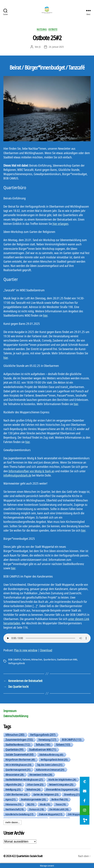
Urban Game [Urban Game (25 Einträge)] (35, 784)
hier (45, 315)
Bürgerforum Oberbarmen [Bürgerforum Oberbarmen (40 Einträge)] (20, 760)
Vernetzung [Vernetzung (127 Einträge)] (47, 740)
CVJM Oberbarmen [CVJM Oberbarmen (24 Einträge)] (16, 794)
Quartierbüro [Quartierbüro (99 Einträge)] (14, 750)
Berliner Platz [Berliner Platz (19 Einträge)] (60, 799)
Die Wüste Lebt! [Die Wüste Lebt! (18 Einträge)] (59, 809)
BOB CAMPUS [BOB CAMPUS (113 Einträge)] (72, 740)
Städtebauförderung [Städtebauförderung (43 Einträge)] (51, 755)
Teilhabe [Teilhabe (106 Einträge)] (43, 745)
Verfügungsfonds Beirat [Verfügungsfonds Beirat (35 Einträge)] (54, 759)
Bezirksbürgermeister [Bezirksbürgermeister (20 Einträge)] (33, 799)
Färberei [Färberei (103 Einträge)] (63, 745)
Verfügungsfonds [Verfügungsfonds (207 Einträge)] (43, 735)
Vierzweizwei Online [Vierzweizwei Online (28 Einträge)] (41, 775)
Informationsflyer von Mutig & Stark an (31, 471)
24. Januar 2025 (56, 47)
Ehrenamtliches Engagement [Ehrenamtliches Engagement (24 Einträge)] (62, 789)
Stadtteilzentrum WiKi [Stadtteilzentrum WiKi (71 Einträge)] (42, 750)
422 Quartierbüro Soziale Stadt (27, 856)
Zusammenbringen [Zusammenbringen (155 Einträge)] (19, 740)
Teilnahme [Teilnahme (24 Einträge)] (33, 789)
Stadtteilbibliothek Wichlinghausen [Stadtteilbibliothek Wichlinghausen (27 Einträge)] (24, 779)
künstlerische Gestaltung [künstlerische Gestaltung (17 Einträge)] (19, 814)
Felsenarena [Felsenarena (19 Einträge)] (13, 804)
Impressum (10, 711)
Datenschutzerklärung (16, 716)
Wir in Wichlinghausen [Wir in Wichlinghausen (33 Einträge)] (18, 765)
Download (46, 650)
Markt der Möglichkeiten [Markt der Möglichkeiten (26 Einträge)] (62, 779)
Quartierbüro (50, 659)
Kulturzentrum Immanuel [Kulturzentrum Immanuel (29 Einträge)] (50, 770)
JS (40, 47)
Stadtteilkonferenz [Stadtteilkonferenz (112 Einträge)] (18, 745)
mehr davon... (12, 822)
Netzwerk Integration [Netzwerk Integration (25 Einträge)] (61, 784)
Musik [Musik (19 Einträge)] (45, 804)
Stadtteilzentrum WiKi (67, 659)
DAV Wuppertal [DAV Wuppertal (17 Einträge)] (77, 814)
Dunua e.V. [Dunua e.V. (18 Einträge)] (36, 809)
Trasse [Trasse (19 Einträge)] (61, 804)
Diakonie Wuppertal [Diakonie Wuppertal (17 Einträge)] (51, 814)
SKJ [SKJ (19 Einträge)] (31, 804)
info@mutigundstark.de (17, 475)
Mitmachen (37, 659)
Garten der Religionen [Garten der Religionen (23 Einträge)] (46, 794)
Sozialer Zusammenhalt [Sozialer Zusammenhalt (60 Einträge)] (19, 755)
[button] (85, 820)
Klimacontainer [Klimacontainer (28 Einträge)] (15, 775)
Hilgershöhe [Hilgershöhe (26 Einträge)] (13, 784)
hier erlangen (60, 224)
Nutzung (42, 29)
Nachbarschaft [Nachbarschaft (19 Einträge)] (14, 809)
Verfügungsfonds (17, 663)
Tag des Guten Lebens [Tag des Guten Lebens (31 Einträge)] (49, 765)
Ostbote (53, 29)
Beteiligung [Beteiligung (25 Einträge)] (13, 789)
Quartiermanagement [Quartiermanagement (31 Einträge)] (18, 770)
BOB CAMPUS (15, 659)
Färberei (26, 659)
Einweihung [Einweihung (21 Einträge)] (72, 794)
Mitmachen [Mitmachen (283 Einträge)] (15, 735)
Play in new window (26, 650)
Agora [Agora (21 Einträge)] (10, 799)
